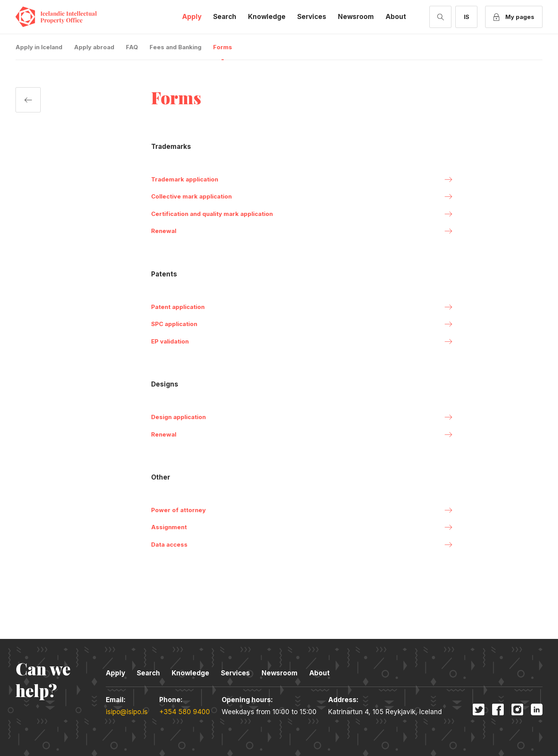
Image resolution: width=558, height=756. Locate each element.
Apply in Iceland (39, 47)
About (396, 17)
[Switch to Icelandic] (466, 17)
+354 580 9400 (185, 712)
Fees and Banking (176, 47)
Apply (192, 17)
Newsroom (356, 17)
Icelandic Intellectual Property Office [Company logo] (62, 17)
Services (312, 17)
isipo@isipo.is (127, 712)
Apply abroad (94, 47)
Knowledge (267, 17)
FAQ (132, 47)
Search (225, 17)
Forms (223, 47)
